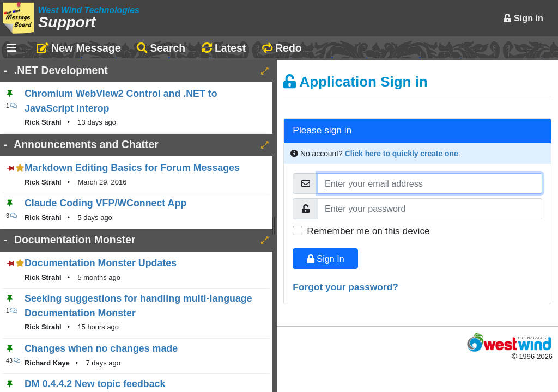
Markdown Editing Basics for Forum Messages (132, 168)
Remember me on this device (368, 231)
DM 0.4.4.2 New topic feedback (95, 384)
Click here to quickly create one (402, 154)
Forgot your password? (345, 287)
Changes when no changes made (101, 348)
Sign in (523, 18)
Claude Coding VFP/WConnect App (105, 203)
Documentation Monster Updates (101, 263)
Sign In (326, 259)
